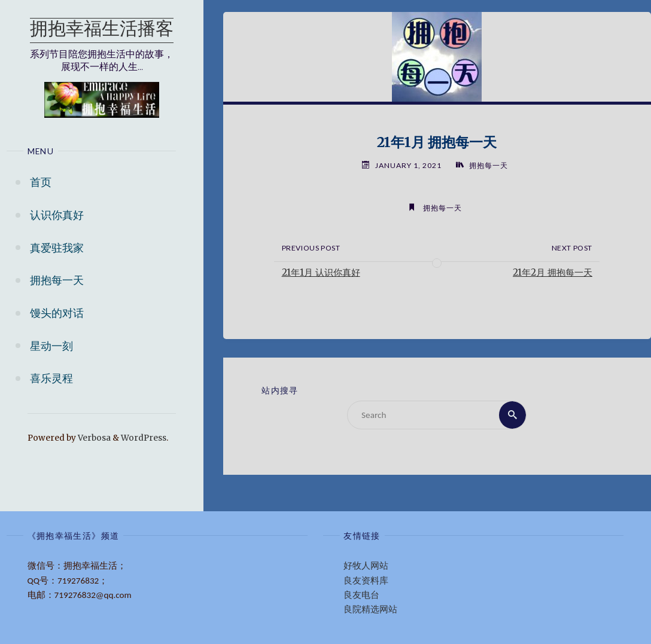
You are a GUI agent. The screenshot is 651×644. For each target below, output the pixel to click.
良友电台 (361, 595)
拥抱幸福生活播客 (102, 30)
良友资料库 (366, 581)
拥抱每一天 (489, 165)
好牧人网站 (366, 566)
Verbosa (93, 438)
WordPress (144, 438)
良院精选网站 (370, 609)
